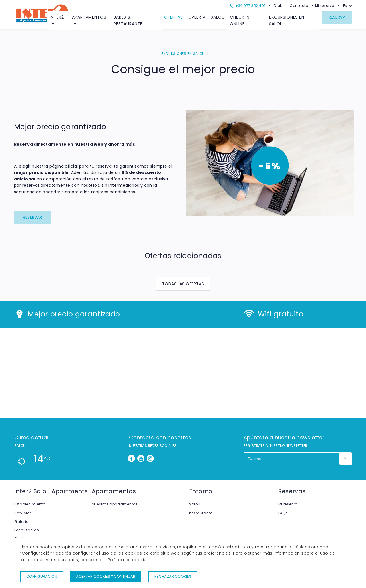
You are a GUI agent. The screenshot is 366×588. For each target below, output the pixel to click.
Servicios (23, 513)
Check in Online (240, 20)
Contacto (299, 6)
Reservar (32, 217)
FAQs (283, 513)
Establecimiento (30, 504)
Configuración (42, 576)
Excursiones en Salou (287, 20)
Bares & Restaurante (128, 20)
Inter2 (57, 17)
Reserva (337, 17)
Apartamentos (89, 17)
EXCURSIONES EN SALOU (183, 54)
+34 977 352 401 (248, 6)
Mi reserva (325, 6)
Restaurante (201, 513)
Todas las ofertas (183, 284)
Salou (218, 17)
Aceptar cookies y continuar (106, 576)
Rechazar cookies (173, 576)
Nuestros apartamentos (115, 504)
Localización (27, 530)
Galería (197, 17)
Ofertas (174, 17)
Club (278, 6)
